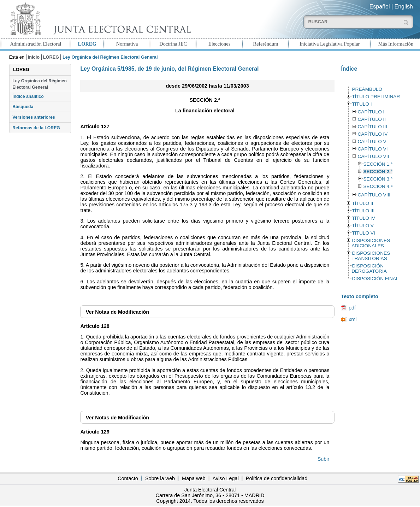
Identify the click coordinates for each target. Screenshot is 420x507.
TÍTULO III (363, 211)
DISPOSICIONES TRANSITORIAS (371, 256)
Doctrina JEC (173, 44)
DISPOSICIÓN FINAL (375, 279)
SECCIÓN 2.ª (378, 172)
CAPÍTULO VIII (374, 195)
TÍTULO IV (363, 218)
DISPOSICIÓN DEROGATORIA (369, 269)
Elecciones (219, 44)
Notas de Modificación (117, 312)
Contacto (128, 478)
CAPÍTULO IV (372, 134)
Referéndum (265, 44)
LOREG (87, 44)
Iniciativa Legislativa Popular (330, 44)
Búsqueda (23, 107)
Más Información (396, 44)
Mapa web (194, 478)
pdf (352, 308)
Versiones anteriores (34, 117)
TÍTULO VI (363, 233)
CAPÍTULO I (371, 112)
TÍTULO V (363, 226)
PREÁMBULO (367, 89)
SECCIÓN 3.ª (378, 179)
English (404, 7)
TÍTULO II (362, 203)
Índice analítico (28, 96)
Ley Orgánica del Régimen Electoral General (40, 84)
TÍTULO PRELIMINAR (376, 97)
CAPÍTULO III (372, 127)
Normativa (127, 44)
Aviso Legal (226, 478)
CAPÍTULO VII (373, 156)
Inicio (34, 57)
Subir (324, 459)
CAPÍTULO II (372, 119)
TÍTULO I (362, 104)
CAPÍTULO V (372, 142)
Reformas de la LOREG (36, 128)
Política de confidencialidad (277, 478)
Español (380, 7)
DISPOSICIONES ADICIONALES (371, 243)
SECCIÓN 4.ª (378, 186)
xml (353, 319)
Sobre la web (160, 478)
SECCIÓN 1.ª (378, 164)
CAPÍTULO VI (372, 149)
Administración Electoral (36, 44)
